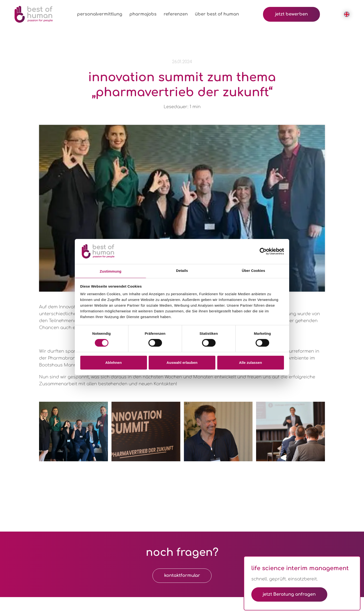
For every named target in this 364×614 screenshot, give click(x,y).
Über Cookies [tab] (253, 270)
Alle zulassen (250, 363)
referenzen (176, 14)
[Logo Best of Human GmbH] (34, 14)
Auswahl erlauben (182, 363)
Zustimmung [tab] (111, 271)
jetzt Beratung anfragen (290, 594)
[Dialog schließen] (355, 561)
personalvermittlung (100, 14)
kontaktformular (182, 576)
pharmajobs (143, 14)
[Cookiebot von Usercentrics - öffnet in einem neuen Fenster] (263, 251)
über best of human (217, 14)
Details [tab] (182, 270)
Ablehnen (114, 363)
